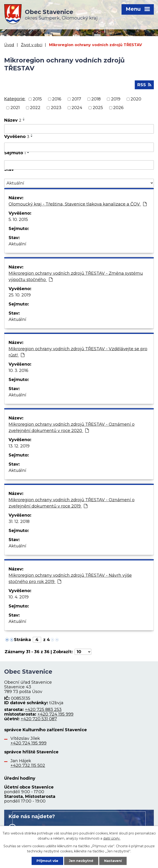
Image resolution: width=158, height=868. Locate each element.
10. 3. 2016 (18, 371)
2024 (77, 108)
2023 (56, 108)
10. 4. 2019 (19, 597)
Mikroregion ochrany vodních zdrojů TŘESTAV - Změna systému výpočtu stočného (76, 276)
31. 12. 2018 (19, 521)
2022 (35, 108)
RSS (144, 85)
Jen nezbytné (81, 861)
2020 (136, 99)
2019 (116, 99)
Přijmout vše (47, 861)
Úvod (9, 45)
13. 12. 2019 (19, 446)
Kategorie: (15, 99)
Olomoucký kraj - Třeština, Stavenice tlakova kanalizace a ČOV (78, 204)
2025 (98, 108)
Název (13, 120)
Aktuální (17, 244)
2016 (57, 99)
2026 (118, 108)
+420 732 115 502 (28, 765)
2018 (96, 99)
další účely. (112, 838)
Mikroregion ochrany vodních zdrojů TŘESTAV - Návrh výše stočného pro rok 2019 (70, 578)
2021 (15, 108)
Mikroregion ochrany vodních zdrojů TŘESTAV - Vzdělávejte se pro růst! (78, 352)
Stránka (22, 640)
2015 (37, 99)
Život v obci (32, 45)
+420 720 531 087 (39, 719)
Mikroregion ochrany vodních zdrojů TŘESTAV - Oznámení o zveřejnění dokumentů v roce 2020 (72, 427)
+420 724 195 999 (55, 714)
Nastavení (113, 861)
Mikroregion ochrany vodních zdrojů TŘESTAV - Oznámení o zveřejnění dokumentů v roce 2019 (72, 503)
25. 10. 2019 (20, 295)
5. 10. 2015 (18, 220)
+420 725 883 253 (43, 710)
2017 (76, 99)
